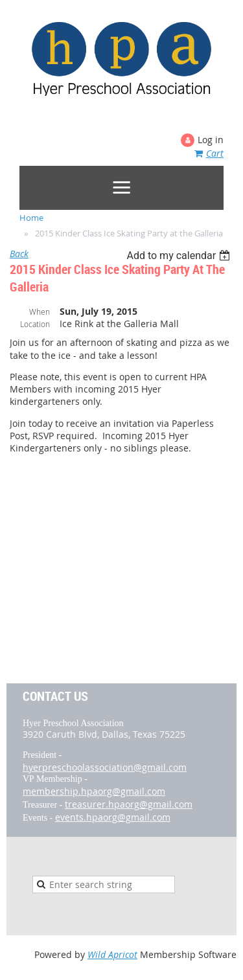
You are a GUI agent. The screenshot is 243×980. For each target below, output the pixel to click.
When (40, 312)
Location (35, 324)
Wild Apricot (112, 954)
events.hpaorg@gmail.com (113, 817)
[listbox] (180, 256)
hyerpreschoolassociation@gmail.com (105, 767)
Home (31, 218)
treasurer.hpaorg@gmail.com (129, 804)
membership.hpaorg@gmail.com (94, 791)
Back (19, 254)
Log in (211, 140)
